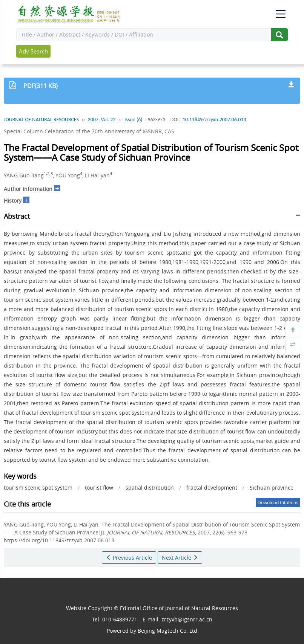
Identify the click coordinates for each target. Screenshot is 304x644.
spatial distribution (150, 488)
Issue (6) (134, 120)
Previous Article (129, 558)
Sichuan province (272, 488)
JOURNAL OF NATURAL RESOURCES (41, 120)
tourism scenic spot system (38, 488)
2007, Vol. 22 (102, 120)
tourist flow (99, 488)
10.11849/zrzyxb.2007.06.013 (214, 120)
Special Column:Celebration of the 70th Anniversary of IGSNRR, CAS (89, 131)
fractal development (212, 488)
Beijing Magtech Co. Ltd (167, 631)
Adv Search (33, 51)
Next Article (180, 558)
